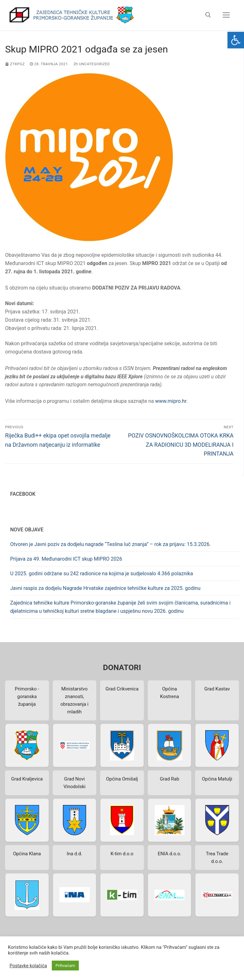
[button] (236, 40)
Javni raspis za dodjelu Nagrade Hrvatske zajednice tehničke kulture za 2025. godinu (105, 588)
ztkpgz (15, 64)
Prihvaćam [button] (65, 966)
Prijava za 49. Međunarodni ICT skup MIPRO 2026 (66, 559)
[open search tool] (208, 15)
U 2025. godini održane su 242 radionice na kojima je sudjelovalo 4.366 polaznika (102, 574)
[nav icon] (226, 15)
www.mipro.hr (171, 401)
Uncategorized (92, 64)
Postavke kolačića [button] (28, 966)
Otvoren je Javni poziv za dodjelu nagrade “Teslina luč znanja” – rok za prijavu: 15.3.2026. (111, 544)
